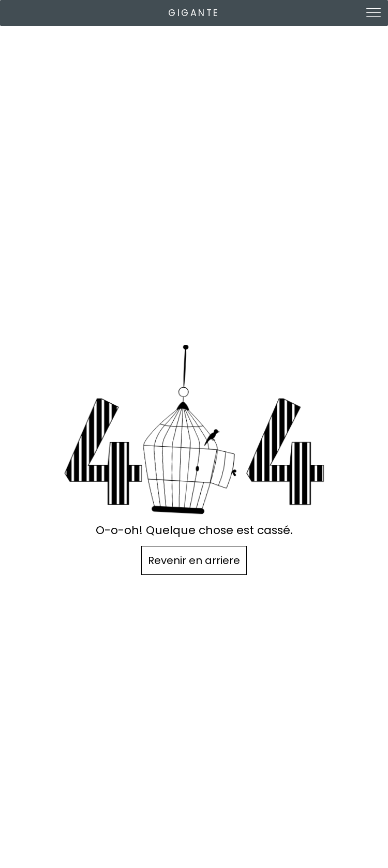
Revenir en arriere (194, 560)
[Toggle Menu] (375, 13)
